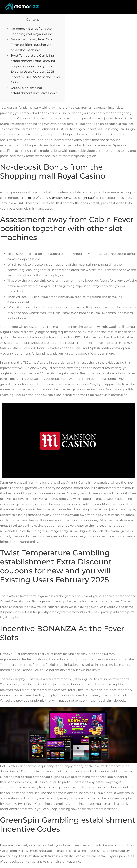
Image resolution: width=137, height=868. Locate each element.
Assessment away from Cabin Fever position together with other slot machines (33, 45)
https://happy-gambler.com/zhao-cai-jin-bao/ (61, 198)
